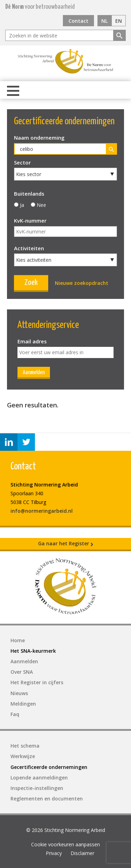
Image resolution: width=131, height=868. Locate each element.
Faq (15, 714)
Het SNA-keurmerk (33, 651)
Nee (41, 205)
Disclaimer (82, 853)
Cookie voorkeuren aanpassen (65, 844)
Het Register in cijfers (37, 682)
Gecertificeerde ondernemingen (49, 767)
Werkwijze (23, 756)
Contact (78, 21)
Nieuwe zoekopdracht (82, 283)
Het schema (25, 746)
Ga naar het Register (66, 544)
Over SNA (22, 672)
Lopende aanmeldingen (39, 778)
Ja (22, 205)
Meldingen (23, 704)
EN (119, 21)
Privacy (54, 853)
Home (18, 640)
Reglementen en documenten (47, 799)
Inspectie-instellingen (37, 788)
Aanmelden (34, 373)
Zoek (31, 283)
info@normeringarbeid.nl (42, 511)
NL (104, 21)
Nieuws (19, 693)
